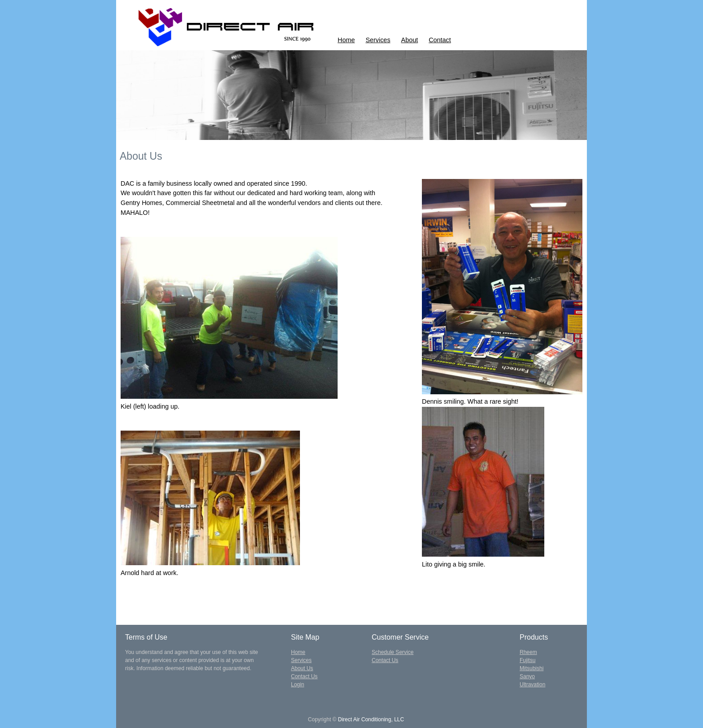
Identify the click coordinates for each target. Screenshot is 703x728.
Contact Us (304, 676)
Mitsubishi (532, 668)
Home (346, 40)
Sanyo (527, 676)
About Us (302, 668)
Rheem (528, 652)
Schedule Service (393, 652)
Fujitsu (527, 660)
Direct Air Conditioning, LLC (371, 719)
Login (297, 684)
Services (378, 40)
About (410, 40)
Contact (440, 40)
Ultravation (532, 684)
